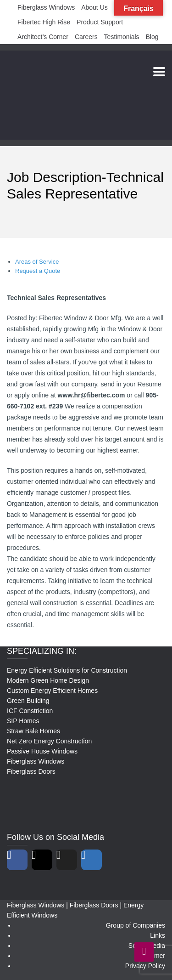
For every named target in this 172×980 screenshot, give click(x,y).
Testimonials (122, 37)
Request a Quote (38, 271)
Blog (152, 37)
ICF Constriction (30, 711)
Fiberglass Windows (46, 7)
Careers (86, 37)
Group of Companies (136, 925)
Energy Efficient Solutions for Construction (67, 670)
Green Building (28, 701)
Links (158, 935)
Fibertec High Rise (44, 22)
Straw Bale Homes (33, 731)
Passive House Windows (42, 751)
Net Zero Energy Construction (49, 741)
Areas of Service (37, 262)
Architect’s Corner (43, 37)
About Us (94, 7)
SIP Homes (23, 721)
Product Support (100, 22)
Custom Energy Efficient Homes (52, 691)
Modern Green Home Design (48, 680)
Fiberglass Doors (31, 771)
